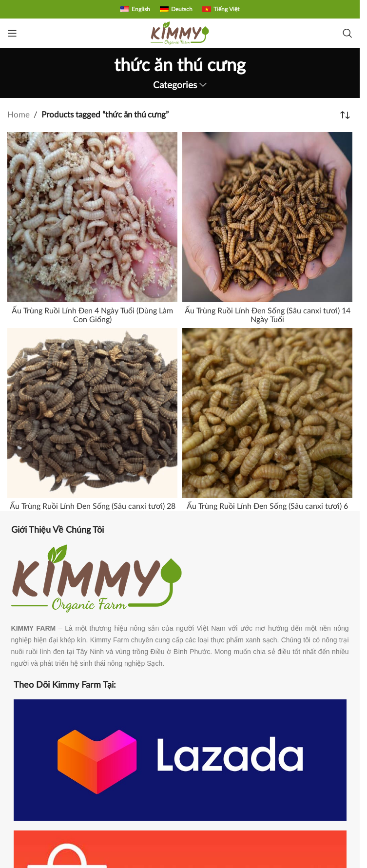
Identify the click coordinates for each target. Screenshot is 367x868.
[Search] (348, 33)
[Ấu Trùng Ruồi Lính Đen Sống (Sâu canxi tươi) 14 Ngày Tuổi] (267, 217)
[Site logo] (180, 32)
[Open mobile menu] (12, 33)
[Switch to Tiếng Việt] (221, 9)
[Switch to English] (135, 9)
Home (19, 115)
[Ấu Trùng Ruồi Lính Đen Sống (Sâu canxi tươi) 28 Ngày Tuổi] (92, 413)
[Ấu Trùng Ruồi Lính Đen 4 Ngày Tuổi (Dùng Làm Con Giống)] (92, 217)
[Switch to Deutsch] (176, 9)
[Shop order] (345, 115)
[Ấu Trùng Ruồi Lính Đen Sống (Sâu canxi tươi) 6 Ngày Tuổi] (267, 413)
